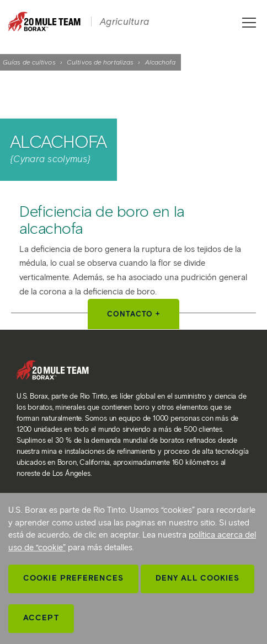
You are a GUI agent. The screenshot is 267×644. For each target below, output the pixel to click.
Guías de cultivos (29, 62)
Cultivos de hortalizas (100, 62)
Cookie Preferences (73, 578)
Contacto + (133, 314)
